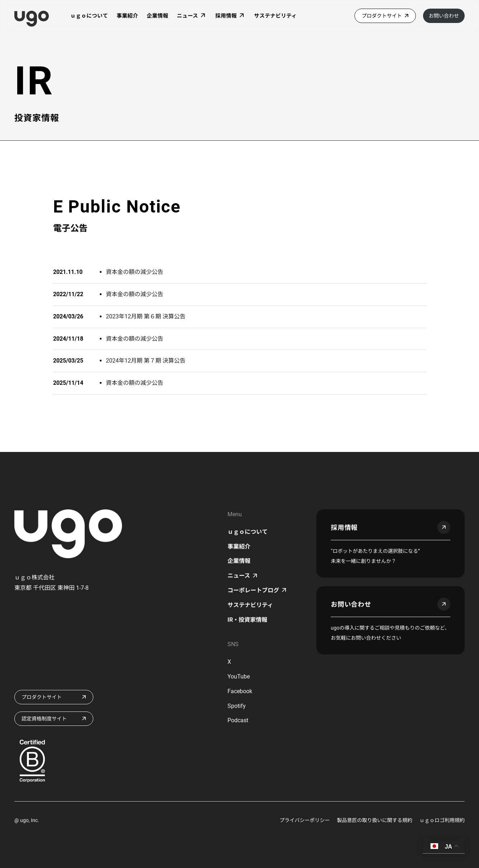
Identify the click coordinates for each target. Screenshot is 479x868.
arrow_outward (444, 527)
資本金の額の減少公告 (135, 272)
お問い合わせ (444, 16)
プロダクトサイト (382, 16)
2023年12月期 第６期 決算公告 (146, 316)
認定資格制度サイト (44, 719)
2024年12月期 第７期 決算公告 (146, 361)
